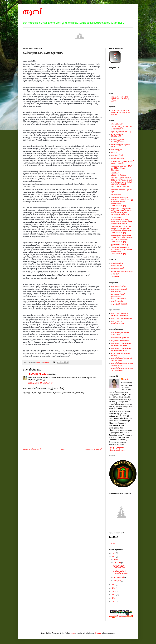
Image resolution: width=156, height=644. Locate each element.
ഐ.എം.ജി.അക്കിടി (119, 304)
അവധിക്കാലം (117, 195)
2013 (114, 598)
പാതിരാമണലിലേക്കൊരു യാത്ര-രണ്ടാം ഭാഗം (121, 349)
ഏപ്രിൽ (117, 563)
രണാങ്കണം (116, 274)
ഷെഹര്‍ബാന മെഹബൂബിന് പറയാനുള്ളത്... (122, 162)
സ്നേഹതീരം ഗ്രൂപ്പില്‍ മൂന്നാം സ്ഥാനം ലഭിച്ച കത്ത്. (120, 99)
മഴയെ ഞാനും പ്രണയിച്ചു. (122, 271)
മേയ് (116, 559)
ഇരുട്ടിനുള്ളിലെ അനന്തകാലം (118, 136)
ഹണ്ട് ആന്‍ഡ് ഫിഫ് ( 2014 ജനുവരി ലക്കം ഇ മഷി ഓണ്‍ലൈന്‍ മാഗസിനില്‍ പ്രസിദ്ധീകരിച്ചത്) (122, 230)
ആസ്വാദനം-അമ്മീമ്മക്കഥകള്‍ (118, 322)
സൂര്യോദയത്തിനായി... (121, 341)
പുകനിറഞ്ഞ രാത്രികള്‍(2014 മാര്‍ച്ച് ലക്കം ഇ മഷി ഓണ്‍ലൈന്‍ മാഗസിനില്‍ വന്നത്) (122, 221)
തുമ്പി (32, 12)
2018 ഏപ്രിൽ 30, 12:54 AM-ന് (40, 383)
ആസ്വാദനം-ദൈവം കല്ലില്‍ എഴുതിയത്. (120, 314)
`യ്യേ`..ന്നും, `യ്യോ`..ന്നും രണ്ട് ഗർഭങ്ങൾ (122, 128)
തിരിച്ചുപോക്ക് (117, 124)
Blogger (98, 633)
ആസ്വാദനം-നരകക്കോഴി (122, 318)
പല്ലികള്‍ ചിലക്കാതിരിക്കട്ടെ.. (119, 174)
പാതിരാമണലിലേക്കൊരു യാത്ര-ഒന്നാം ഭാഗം (121, 344)
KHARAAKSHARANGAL (38, 374)
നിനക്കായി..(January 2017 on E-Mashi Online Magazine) (121, 168)
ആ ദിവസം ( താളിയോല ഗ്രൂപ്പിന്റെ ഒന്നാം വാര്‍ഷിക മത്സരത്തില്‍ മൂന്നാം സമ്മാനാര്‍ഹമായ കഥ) (122, 212)
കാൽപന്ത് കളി (117, 155)
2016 (114, 588)
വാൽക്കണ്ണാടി (117, 149)
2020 (114, 553)
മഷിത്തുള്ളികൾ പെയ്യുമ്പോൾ (118, 141)
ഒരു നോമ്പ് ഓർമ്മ (119, 286)
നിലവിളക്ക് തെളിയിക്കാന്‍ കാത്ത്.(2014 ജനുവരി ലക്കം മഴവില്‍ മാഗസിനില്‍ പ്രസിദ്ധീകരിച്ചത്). (122, 239)
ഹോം (63, 449)
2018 (114, 557)
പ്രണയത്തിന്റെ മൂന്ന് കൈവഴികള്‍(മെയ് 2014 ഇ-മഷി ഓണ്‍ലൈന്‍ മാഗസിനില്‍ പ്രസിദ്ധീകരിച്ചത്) (122, 202)
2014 (114, 595)
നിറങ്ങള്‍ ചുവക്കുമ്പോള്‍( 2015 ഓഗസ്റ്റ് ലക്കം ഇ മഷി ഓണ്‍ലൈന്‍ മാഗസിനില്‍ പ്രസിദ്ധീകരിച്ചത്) (122, 181)
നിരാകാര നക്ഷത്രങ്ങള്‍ (121, 187)
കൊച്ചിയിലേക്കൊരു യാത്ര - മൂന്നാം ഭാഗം (122, 369)
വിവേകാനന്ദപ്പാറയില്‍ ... (121, 338)
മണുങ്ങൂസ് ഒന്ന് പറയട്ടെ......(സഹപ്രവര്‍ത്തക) (119, 296)
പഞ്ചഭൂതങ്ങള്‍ (118, 268)
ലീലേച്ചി (114, 152)
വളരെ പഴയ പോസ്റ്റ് (93, 449)
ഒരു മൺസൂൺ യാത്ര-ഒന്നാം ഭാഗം (121, 334)
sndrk (73, 633)
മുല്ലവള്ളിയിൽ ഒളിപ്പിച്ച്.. (121, 132)
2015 (114, 591)
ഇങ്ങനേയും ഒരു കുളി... (121, 245)
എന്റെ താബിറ (117, 301)
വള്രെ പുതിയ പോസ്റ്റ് (32, 449)
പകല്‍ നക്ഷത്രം (118, 158)
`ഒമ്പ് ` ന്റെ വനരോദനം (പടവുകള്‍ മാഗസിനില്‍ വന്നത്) (121, 112)
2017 (114, 585)
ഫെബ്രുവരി (119, 577)
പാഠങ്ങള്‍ (115, 277)
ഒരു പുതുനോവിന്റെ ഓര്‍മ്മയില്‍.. (119, 290)
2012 (114, 601)
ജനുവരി (117, 581)
